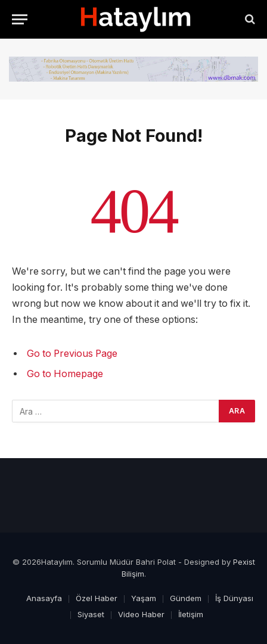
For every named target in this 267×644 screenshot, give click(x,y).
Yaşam (144, 598)
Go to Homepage (65, 374)
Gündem (186, 598)
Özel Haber (97, 598)
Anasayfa (44, 598)
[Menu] (20, 19)
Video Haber (141, 614)
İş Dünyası (234, 598)
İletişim (191, 614)
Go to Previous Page (72, 354)
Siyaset (91, 614)
